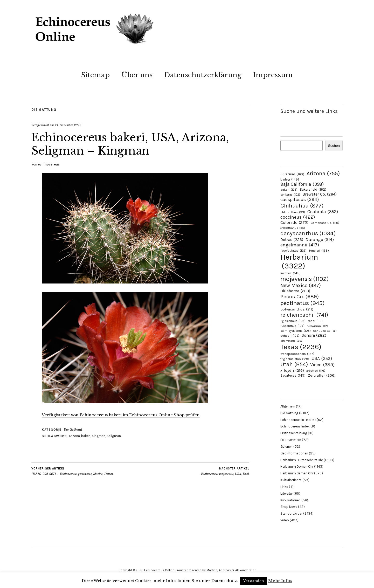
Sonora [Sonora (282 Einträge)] (314, 335)
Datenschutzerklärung (203, 75)
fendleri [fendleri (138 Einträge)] (319, 250)
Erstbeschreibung (294, 433)
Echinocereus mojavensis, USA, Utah (225, 471)
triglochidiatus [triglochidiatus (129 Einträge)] (295, 359)
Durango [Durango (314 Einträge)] (320, 239)
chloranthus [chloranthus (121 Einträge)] (293, 212)
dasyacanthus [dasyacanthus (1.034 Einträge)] (308, 233)
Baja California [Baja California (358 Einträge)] (302, 184)
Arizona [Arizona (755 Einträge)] (323, 173)
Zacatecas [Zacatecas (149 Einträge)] (293, 375)
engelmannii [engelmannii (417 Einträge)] (300, 245)
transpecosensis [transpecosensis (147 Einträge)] (297, 354)
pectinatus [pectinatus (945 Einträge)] (302, 303)
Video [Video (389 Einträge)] (322, 365)
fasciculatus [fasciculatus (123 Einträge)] (293, 251)
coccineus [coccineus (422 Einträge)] (298, 217)
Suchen (334, 146)
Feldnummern (291, 440)
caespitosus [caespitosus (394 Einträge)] (300, 199)
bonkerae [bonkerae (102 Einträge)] (290, 195)
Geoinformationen (294, 453)
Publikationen (290, 500)
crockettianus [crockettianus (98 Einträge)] (293, 228)
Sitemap (95, 75)
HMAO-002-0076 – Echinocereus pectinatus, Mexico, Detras (72, 471)
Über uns (137, 75)
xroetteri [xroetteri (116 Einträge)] (316, 371)
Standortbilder (291, 513)
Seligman (114, 436)
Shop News (289, 507)
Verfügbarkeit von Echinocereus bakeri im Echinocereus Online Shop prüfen (121, 415)
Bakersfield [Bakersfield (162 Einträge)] (313, 189)
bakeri (86, 436)
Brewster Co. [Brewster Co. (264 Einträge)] (320, 194)
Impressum (273, 75)
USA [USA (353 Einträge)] (322, 358)
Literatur (287, 493)
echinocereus (49, 164)
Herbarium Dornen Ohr (297, 466)
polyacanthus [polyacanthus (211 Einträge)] (297, 309)
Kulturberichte (291, 480)
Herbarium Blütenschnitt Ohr (302, 460)
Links (284, 487)
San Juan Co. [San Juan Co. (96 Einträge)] (325, 331)
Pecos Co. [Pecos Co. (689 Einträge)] (300, 296)
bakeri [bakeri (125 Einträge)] (289, 190)
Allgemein (288, 406)
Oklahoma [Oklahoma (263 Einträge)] (295, 291)
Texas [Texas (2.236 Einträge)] (301, 347)
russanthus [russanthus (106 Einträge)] (292, 326)
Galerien (286, 447)
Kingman (99, 436)
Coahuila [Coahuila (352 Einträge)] (323, 212)
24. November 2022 (68, 125)
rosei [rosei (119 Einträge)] (315, 321)
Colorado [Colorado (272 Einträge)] (294, 222)
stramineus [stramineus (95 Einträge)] (291, 341)
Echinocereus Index (295, 426)
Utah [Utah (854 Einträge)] (294, 364)
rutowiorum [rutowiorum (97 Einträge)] (317, 326)
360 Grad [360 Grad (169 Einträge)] (292, 174)
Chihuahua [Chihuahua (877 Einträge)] (302, 206)
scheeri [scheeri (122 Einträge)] (290, 336)
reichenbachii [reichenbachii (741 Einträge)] (304, 315)
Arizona (74, 436)
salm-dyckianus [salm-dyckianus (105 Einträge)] (296, 331)
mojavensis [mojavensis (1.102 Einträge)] (305, 279)
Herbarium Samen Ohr (297, 473)
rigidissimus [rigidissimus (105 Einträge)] (293, 321)
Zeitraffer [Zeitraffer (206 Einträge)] (322, 375)
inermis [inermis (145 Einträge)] (290, 273)
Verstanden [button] (254, 581)
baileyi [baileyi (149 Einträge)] (290, 179)
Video (285, 520)
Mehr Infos (280, 581)
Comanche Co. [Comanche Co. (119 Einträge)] (325, 223)
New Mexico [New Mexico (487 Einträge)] (301, 285)
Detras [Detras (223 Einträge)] (292, 240)
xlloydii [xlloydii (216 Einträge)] (292, 370)
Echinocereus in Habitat (298, 420)
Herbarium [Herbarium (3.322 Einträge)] (299, 261)
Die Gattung (44, 110)
